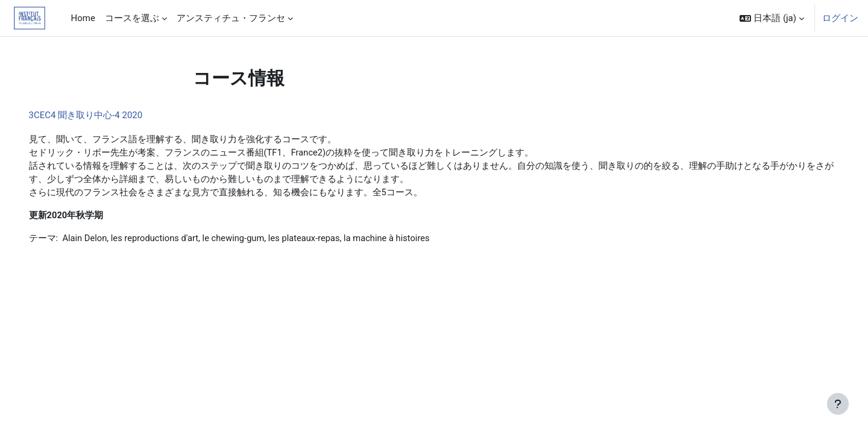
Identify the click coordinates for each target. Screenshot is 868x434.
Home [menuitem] (83, 18)
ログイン (840, 18)
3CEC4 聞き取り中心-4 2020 (103, 115)
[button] (772, 18)
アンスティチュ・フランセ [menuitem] (231, 18)
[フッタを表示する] (838, 404)
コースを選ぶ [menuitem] (132, 18)
